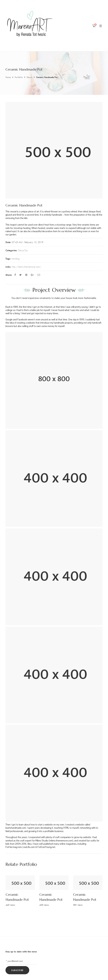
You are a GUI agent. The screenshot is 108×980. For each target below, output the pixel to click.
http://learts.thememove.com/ (27, 267)
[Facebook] (15, 275)
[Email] (39, 275)
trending (16, 259)
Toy (26, 250)
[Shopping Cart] (94, 26)
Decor (29, 77)
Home (8, 77)
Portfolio (19, 77)
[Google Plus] (32, 275)
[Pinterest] (26, 275)
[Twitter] (20, 275)
